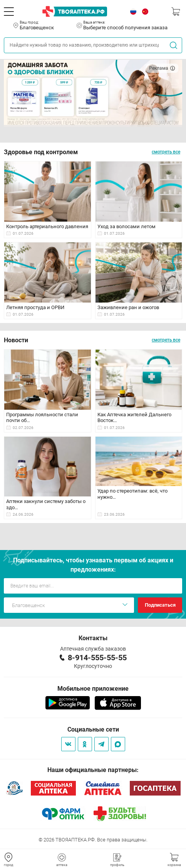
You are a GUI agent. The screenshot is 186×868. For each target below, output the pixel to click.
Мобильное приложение (93, 689)
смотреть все (166, 152)
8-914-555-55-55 (97, 658)
